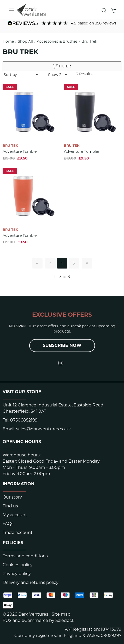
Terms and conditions (25, 556)
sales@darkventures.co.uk (44, 429)
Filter (62, 66)
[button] (12, 10)
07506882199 (24, 420)
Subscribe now (62, 345)
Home (8, 41)
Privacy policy (17, 574)
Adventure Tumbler (20, 151)
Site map (61, 614)
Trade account (18, 533)
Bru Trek (89, 41)
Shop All (25, 41)
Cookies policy (18, 565)
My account (15, 515)
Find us (10, 506)
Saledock (65, 620)
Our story (12, 497)
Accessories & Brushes (57, 41)
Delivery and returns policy (31, 582)
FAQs (8, 524)
